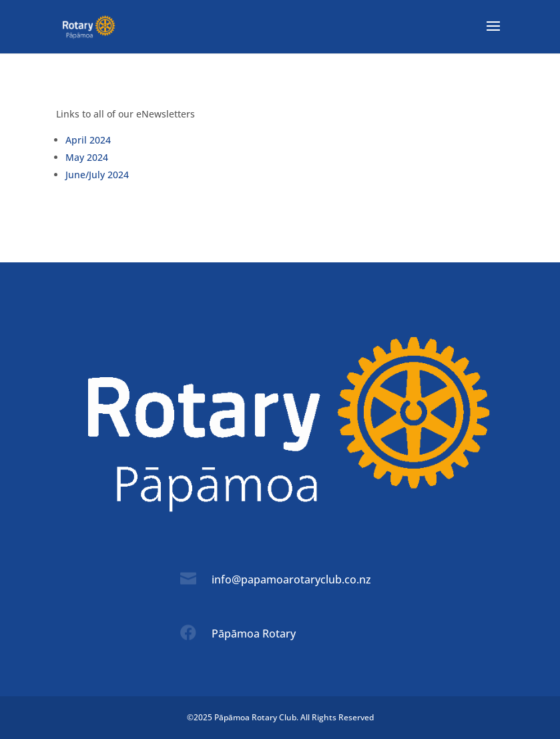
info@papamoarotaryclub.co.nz (291, 579)
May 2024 (87, 157)
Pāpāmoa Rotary (254, 634)
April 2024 (88, 140)
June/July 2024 (97, 175)
